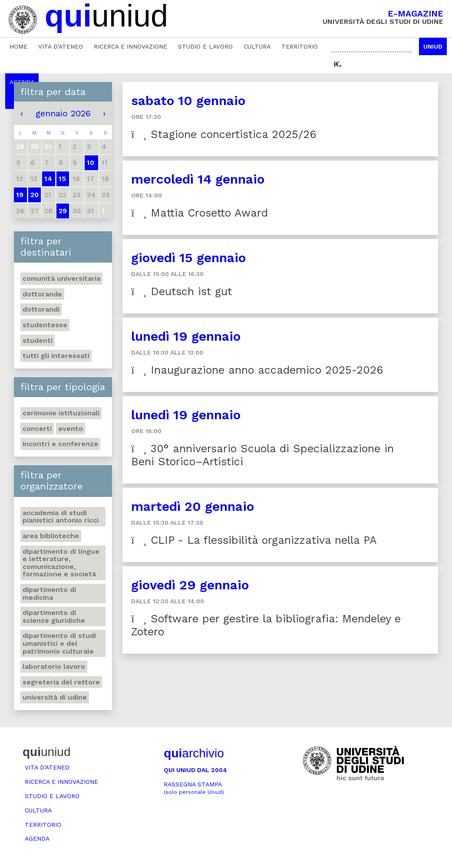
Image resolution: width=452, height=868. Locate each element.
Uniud (433, 46)
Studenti (38, 340)
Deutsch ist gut (181, 291)
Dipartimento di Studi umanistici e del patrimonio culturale (59, 643)
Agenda (37, 838)
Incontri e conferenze (60, 444)
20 (35, 195)
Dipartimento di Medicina (49, 593)
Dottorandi (41, 309)
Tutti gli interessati (56, 356)
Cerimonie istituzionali (61, 413)
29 (63, 211)
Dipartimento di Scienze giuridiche (54, 616)
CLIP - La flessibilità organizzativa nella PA (254, 540)
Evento (71, 429)
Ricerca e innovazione (130, 46)
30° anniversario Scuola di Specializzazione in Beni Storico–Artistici (262, 455)
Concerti (37, 429)
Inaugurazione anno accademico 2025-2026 (257, 370)
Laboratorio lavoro (54, 666)
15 (62, 179)
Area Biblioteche (51, 536)
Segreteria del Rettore (61, 682)
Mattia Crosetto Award (199, 213)
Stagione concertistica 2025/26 (224, 134)
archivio (194, 753)
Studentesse (45, 325)
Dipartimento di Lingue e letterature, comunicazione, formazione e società (61, 563)
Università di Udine (55, 697)
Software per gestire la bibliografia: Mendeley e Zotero (266, 625)
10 (91, 163)
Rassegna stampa (194, 788)
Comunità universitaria (61, 278)
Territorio (300, 46)
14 (48, 179)
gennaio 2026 (63, 113)
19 (20, 195)
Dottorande (42, 294)
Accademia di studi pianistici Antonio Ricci (61, 517)
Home (18, 46)
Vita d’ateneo (61, 46)
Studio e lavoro (205, 46)
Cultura (257, 46)
